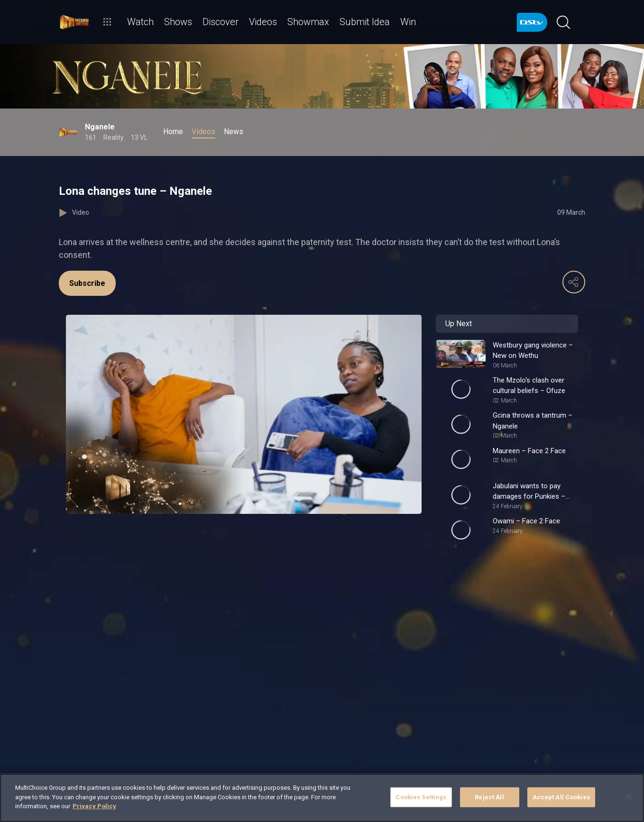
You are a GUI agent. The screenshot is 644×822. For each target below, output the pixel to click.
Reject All (489, 797)
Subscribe (87, 283)
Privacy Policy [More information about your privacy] (94, 806)
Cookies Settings (421, 797)
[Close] (629, 797)
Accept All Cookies (561, 797)
